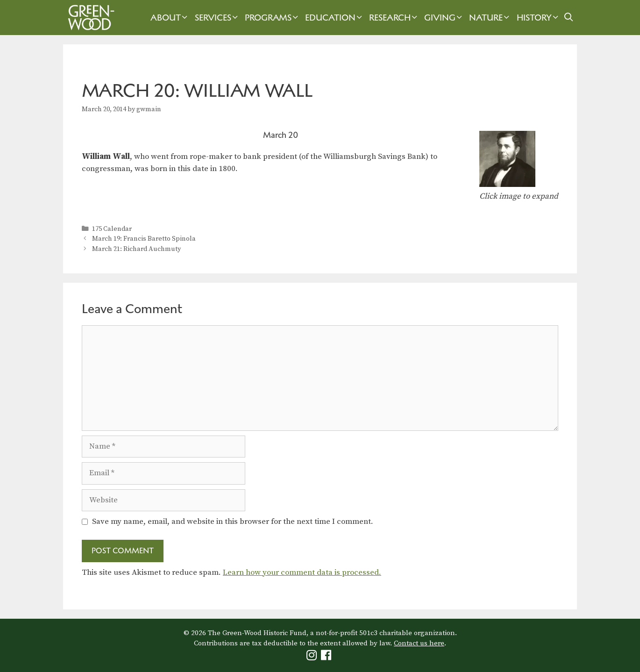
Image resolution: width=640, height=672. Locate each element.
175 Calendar (112, 229)
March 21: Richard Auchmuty (136, 249)
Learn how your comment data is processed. (302, 572)
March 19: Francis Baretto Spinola (144, 239)
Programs (273, 18)
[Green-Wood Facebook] (327, 657)
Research (394, 18)
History (539, 18)
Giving (444, 18)
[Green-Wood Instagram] (313, 657)
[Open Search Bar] (569, 18)
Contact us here (419, 643)
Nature (490, 18)
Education (335, 18)
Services (217, 18)
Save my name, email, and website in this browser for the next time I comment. (233, 522)
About (170, 18)
